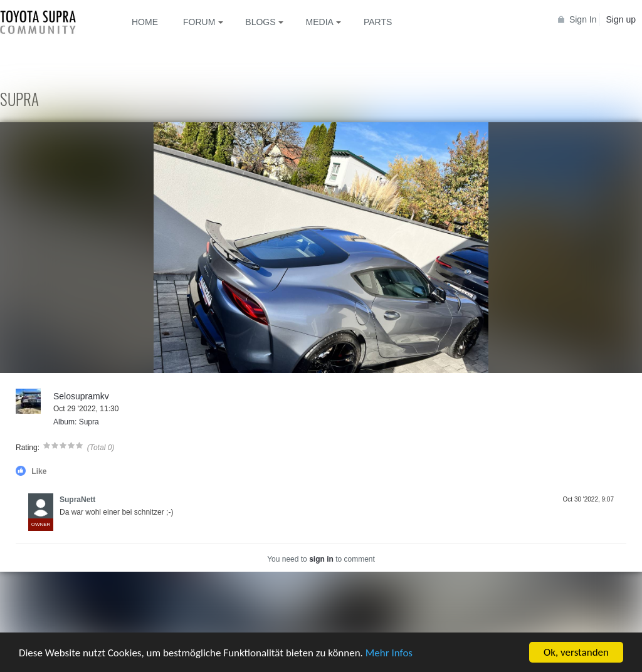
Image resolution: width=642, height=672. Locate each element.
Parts (378, 22)
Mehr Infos (389, 654)
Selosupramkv (81, 396)
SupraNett (77, 500)
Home (145, 22)
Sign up (621, 19)
